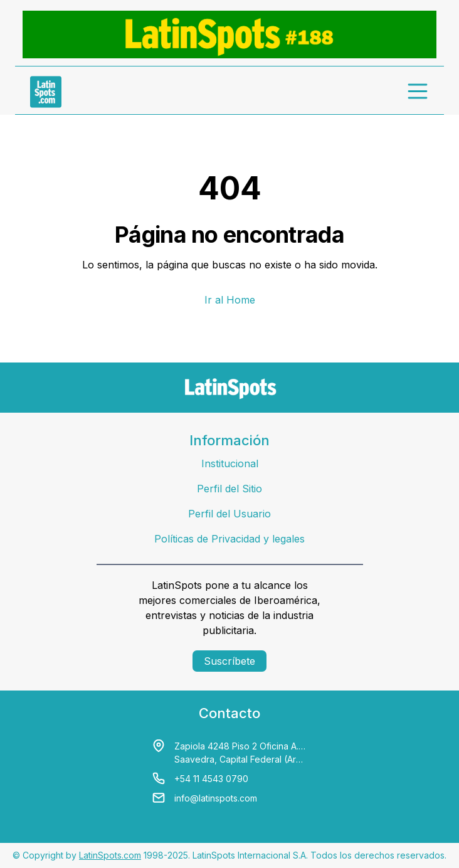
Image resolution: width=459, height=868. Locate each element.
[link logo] (46, 92)
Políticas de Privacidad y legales (229, 539)
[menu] (418, 92)
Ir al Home (230, 300)
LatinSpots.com (110, 855)
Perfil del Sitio (229, 489)
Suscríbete (229, 661)
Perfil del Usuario (229, 514)
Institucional (230, 463)
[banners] (229, 34)
